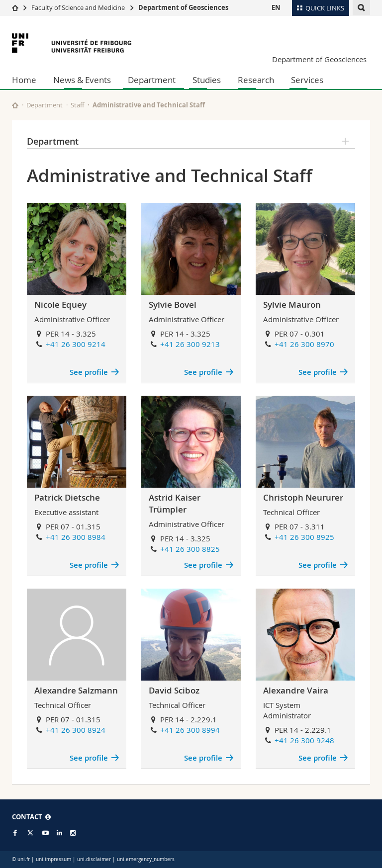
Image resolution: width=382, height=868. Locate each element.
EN (276, 7)
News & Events (82, 80)
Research (256, 80)
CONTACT (31, 817)
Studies (207, 80)
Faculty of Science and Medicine (78, 7)
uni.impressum (53, 859)
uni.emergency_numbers (146, 859)
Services (307, 80)
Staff (77, 105)
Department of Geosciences (183, 7)
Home (24, 80)
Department (152, 80)
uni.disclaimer (94, 859)
